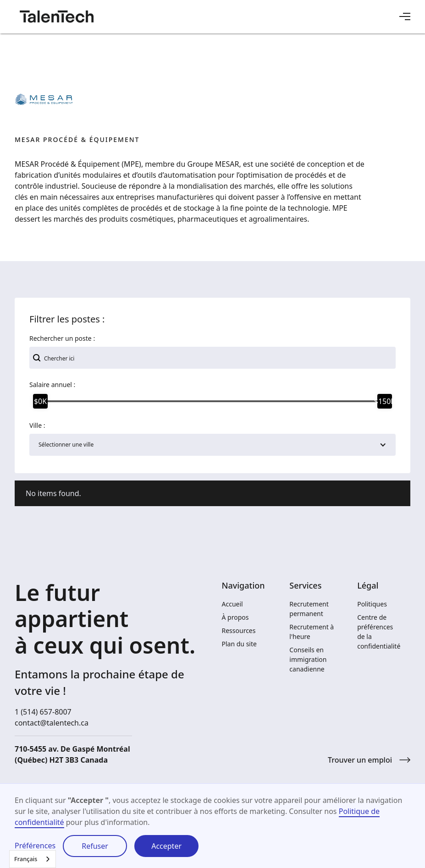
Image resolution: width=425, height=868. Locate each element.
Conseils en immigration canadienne (308, 659)
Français (26, 859)
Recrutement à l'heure (312, 632)
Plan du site (239, 644)
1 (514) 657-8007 (43, 712)
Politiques (372, 604)
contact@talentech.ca (52, 723)
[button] (405, 16)
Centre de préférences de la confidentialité (379, 632)
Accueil (232, 604)
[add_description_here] (212, 358)
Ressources (239, 631)
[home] (57, 16)
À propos (235, 617)
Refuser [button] (95, 846)
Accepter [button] (166, 846)
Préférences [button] (35, 846)
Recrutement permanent (309, 609)
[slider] (40, 401)
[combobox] (33, 859)
